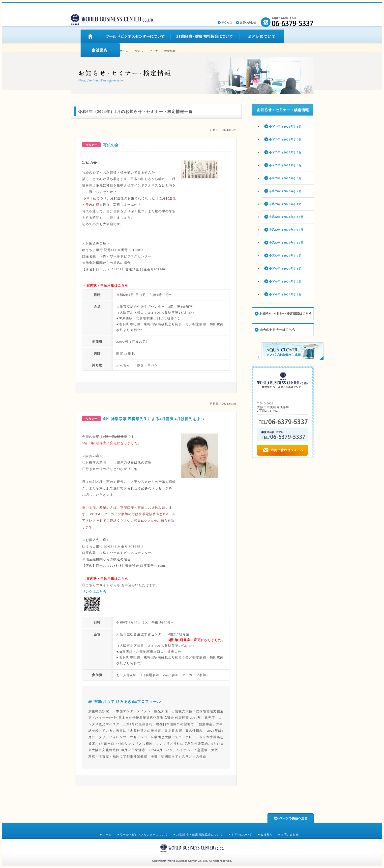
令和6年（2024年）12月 (286, 217)
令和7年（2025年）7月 (285, 140)
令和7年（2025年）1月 (285, 204)
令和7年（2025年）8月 (285, 127)
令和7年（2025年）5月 (285, 152)
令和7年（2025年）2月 (285, 191)
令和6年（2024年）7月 (285, 282)
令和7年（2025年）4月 (285, 165)
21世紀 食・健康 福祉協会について (199, 834)
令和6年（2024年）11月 (286, 230)
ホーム (124, 51)
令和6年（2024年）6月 (285, 294)
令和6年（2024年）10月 (286, 243)
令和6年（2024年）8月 (285, 269)
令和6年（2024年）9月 (285, 256)
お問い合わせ (290, 834)
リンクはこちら (94, 592)
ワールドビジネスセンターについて (144, 834)
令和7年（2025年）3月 (285, 178)
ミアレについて (242, 834)
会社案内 (266, 834)
